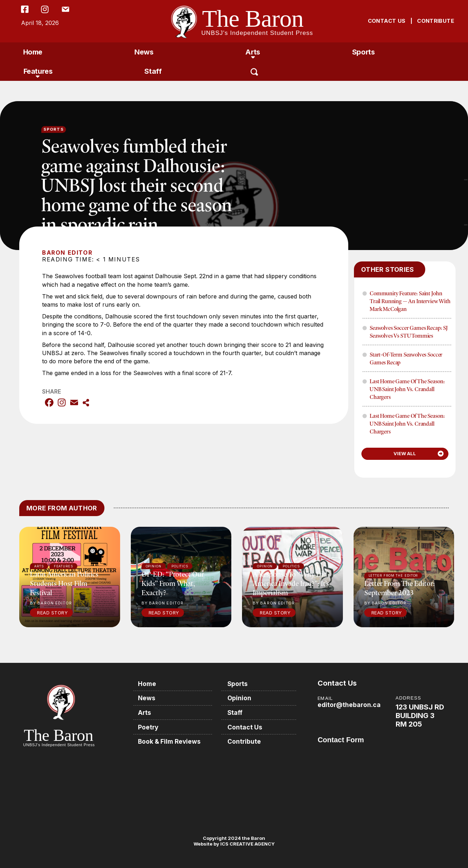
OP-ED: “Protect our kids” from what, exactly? (173, 583)
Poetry (149, 726)
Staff (153, 71)
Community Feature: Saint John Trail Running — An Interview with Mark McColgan (410, 301)
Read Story (52, 613)
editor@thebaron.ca (350, 705)
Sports (364, 52)
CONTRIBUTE (436, 21)
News (144, 52)
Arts (253, 52)
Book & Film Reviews (171, 740)
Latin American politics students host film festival (64, 583)
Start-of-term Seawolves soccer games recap (406, 358)
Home (33, 52)
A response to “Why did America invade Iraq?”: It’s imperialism (291, 583)
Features (38, 71)
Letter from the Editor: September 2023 (400, 588)
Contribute (246, 740)
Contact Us (247, 726)
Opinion (241, 698)
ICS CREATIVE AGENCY (247, 844)
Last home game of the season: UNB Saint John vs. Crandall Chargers (407, 389)
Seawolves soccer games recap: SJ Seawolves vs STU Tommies (409, 332)
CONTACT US (387, 21)
